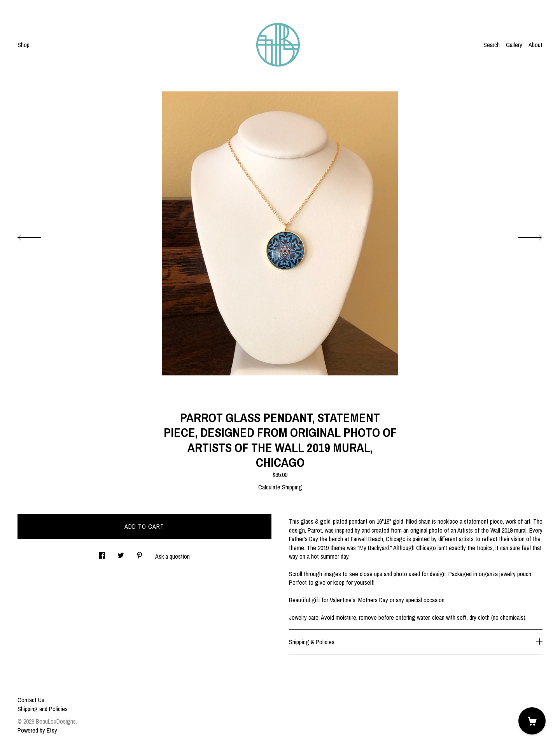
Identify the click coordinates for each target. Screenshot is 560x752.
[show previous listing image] (37, 235)
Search (492, 45)
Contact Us (31, 700)
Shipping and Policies (43, 709)
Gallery (514, 45)
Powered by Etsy (37, 730)
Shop (24, 45)
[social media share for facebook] (102, 553)
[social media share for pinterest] (140, 553)
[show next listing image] (523, 235)
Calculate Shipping (280, 487)
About (535, 45)
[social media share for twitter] (121, 553)
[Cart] (532, 721)
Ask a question (172, 556)
